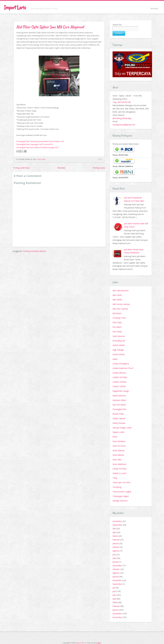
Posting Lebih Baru (21, 168)
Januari (116, 543)
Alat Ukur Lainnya (120, 309)
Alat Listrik (117, 295)
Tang (115, 478)
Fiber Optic (42, 159)
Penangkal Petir (119, 409)
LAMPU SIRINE (119, 386)
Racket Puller (118, 414)
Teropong (117, 487)
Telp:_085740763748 (122, 102)
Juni (114, 555)
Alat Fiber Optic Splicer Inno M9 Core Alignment (50, 27)
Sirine (115, 437)
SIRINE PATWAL (120, 469)
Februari (116, 540)
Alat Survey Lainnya (121, 304)
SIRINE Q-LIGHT (120, 473)
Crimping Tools (119, 318)
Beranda (154, 8)
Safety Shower (119, 423)
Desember (117, 521)
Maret (115, 536)
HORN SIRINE (119, 354)
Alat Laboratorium (121, 290)
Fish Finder (117, 332)
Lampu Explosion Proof (123, 368)
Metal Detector (119, 396)
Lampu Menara (119, 373)
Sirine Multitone (119, 464)
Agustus (116, 551)
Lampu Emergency (121, 364)
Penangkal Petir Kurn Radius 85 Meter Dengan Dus (38, 147)
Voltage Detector (120, 501)
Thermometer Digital (122, 492)
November (117, 565)
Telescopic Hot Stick (121, 482)
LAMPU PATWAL (120, 377)
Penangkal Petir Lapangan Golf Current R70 (35, 144)
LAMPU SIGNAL (120, 382)
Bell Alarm (117, 313)
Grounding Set (119, 341)
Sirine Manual (118, 451)
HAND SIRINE (119, 345)
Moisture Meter (119, 400)
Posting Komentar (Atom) (34, 251)
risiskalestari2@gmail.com (124, 125)
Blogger (99, 643)
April (114, 532)
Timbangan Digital (121, 496)
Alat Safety (117, 300)
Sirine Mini (117, 460)
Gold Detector (119, 336)
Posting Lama (99, 168)
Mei (114, 529)
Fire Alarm (117, 327)
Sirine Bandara (119, 441)
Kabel (115, 359)
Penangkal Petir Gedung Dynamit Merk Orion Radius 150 (40, 141)
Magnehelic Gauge (121, 391)
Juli (114, 588)
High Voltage (118, 350)
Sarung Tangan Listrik (122, 428)
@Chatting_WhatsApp (122, 118)
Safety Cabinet (119, 418)
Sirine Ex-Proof (119, 446)
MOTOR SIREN (119, 405)
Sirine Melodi (118, 455)
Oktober (116, 547)
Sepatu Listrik (118, 432)
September (117, 525)
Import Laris (15, 8)
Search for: (117, 25)
